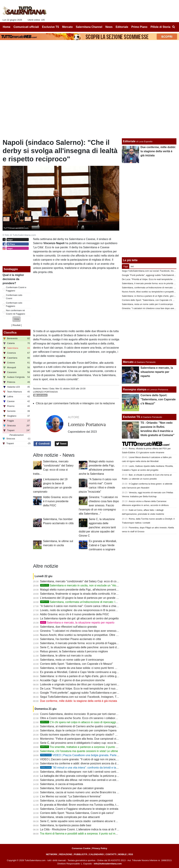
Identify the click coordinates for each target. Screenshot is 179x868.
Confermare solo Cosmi (14, 297)
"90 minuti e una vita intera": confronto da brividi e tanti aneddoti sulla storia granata (97, 768)
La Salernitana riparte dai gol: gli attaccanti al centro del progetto (79, 618)
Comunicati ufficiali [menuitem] (26, 27)
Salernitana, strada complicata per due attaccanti (70, 817)
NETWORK (52, 854)
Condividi (42, 444)
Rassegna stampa (135, 389)
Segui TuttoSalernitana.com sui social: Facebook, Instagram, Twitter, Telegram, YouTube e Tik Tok (100, 697)
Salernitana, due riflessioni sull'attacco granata (68, 627)
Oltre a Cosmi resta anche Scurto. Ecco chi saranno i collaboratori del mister (87, 718)
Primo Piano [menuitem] (139, 27)
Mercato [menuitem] (67, 27)
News (45, 389)
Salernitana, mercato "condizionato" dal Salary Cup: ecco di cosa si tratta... (86, 581)
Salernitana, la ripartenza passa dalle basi (66, 825)
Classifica (10, 333)
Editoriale (129, 141)
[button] (17, 319)
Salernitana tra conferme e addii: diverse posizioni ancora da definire (82, 763)
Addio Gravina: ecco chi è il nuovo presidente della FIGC (58, 501)
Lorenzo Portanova (45, 392)
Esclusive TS (131, 417)
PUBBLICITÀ (81, 854)
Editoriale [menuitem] (122, 27)
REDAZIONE (66, 854)
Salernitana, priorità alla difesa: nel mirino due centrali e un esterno (81, 780)
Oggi (126, 266)
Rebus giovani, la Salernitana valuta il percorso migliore (74, 651)
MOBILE (122, 854)
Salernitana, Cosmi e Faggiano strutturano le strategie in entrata (79, 809)
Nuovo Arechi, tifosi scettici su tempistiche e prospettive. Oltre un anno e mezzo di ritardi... (95, 635)
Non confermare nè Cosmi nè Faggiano (16, 312)
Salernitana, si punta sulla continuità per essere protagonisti (77, 801)
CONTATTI (111, 854)
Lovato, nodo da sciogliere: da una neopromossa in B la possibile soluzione (86, 610)
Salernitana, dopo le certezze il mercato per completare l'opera (78, 730)
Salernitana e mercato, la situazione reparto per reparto (77, 623)
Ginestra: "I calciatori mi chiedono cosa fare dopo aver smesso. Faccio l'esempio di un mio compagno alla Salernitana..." (99, 505)
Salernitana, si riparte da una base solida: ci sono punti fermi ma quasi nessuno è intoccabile (97, 668)
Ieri (132, 266)
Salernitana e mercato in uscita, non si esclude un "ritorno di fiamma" (87, 585)
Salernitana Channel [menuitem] (89, 27)
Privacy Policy (100, 848)
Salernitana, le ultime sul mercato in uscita (66, 656)
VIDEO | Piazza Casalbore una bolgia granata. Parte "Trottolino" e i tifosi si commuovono (100, 755)
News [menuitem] (109, 27)
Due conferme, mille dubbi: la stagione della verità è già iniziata (79, 701)
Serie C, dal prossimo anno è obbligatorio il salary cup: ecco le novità (82, 743)
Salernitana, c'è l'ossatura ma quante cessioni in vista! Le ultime (79, 751)
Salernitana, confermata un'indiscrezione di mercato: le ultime (83, 602)
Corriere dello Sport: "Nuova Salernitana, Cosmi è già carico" (77, 813)
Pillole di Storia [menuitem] (160, 27)
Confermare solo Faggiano (14, 304)
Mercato (128, 362)
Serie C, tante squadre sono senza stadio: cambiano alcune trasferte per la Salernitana (93, 821)
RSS (131, 854)
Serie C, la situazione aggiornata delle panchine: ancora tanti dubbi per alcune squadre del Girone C (97, 527)
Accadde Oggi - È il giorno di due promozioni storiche (72, 680)
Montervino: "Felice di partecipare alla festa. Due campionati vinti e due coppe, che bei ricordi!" (98, 739)
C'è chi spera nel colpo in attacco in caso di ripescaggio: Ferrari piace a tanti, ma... (95, 722)
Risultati (17, 325)
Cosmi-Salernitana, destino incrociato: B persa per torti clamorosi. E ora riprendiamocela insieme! (99, 714)
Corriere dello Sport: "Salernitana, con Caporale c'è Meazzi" (77, 664)
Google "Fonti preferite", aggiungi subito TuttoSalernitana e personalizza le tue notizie (92, 693)
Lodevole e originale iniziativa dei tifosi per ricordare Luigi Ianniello (81, 684)
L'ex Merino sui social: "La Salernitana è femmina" (71, 796)
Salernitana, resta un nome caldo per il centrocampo (72, 660)
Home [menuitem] (7, 27)
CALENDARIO (96, 854)
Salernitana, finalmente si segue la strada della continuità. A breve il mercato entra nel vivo (95, 594)
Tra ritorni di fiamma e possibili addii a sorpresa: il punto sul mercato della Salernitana (92, 834)
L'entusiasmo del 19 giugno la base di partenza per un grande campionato (85, 598)
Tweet (61, 444)
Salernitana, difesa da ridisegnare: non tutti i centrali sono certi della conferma (88, 772)
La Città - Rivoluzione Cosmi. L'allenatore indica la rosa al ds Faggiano (83, 829)
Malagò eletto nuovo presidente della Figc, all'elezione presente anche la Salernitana (92, 590)
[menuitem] (173, 27)
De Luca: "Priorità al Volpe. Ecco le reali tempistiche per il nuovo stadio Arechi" (88, 689)
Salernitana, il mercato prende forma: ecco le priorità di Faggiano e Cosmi (85, 643)
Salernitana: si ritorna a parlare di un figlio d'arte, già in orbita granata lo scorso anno (92, 676)
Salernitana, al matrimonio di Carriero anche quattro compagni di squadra (85, 726)
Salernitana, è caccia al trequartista (62, 784)
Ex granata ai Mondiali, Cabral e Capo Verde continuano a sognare (103, 545)
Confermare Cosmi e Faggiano (16, 289)
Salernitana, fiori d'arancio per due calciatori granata (72, 788)
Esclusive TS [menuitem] (51, 27)
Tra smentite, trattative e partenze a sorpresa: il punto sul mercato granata (90, 747)
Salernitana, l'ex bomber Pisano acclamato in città (70, 639)
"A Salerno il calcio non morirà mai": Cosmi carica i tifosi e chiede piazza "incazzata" (91, 606)
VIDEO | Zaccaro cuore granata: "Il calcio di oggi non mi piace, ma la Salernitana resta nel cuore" (99, 759)
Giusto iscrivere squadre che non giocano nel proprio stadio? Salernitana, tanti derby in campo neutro (102, 735)
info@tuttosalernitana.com (108, 864)
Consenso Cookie (81, 848)
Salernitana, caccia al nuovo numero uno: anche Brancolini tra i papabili (84, 792)
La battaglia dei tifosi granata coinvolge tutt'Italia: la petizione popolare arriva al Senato (93, 776)
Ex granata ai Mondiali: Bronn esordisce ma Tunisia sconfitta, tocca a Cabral (87, 805)
